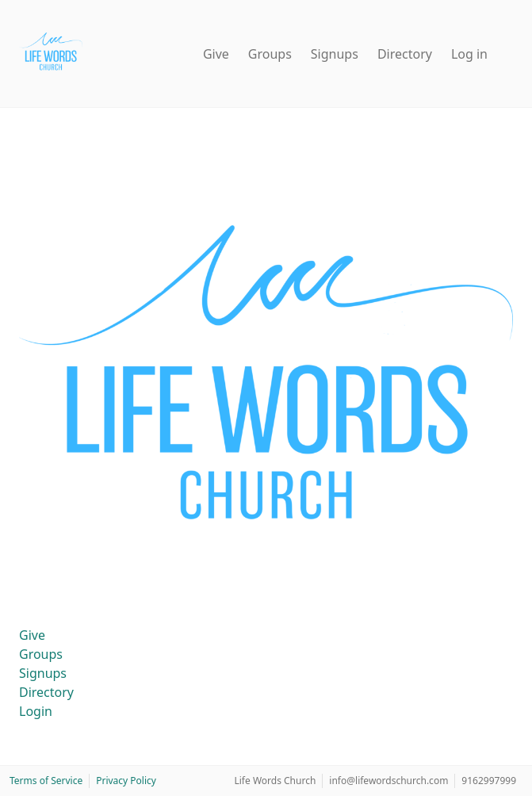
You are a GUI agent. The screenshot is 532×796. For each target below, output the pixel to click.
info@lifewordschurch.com (388, 781)
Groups (270, 54)
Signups (335, 54)
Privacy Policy (126, 781)
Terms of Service (46, 781)
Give (216, 54)
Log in (469, 54)
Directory (405, 54)
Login (36, 711)
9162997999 (489, 781)
